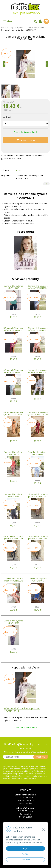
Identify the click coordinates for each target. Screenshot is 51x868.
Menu (8, 21)
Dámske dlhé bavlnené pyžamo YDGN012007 (13, 371)
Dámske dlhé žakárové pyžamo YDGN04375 (38, 538)
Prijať (26, 848)
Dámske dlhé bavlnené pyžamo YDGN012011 (22, 710)
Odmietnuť (26, 860)
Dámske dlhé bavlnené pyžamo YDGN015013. (38, 371)
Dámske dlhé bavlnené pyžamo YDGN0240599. (13, 413)
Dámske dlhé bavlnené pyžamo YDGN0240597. (38, 413)
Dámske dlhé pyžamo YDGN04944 (13, 622)
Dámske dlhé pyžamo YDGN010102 (38, 580)
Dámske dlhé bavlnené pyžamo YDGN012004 (38, 287)
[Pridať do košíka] (26, 140)
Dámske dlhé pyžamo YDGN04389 (38, 453)
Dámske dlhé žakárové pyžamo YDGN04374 (13, 538)
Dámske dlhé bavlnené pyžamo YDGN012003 (13, 329)
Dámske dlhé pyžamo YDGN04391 (13, 495)
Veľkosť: (7, 117)
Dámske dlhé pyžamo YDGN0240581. (13, 453)
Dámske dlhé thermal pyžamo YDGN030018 (13, 580)
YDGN (19, 170)
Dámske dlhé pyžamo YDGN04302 (13, 287)
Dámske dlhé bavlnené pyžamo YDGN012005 (38, 329)
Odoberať (41, 757)
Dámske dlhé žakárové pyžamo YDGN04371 (38, 495)
